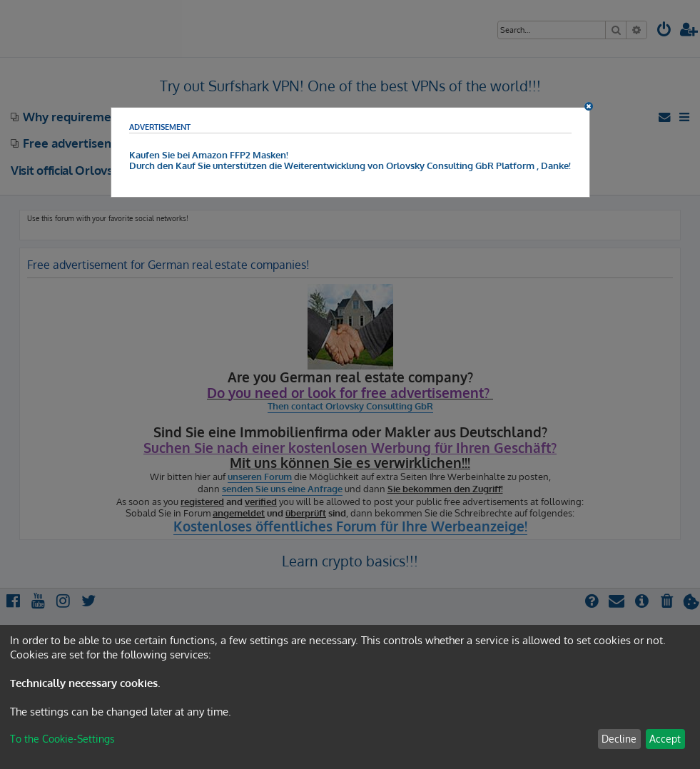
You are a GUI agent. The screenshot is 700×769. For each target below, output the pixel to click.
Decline (619, 739)
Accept (665, 739)
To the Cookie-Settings (62, 739)
